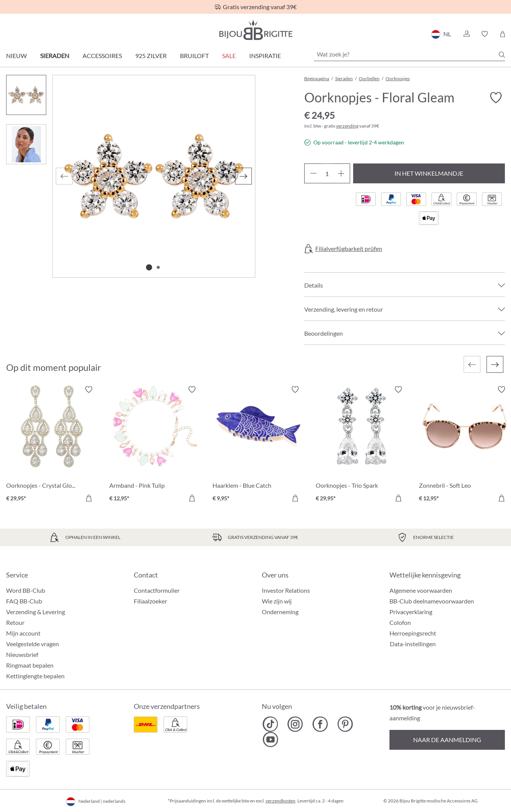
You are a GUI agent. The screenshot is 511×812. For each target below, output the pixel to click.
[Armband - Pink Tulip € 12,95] (155, 445)
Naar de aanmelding (447, 740)
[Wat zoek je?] (409, 54)
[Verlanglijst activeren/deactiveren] (496, 98)
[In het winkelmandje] (89, 498)
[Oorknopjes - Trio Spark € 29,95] (362, 445)
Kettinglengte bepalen (35, 676)
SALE (229, 56)
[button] (466, 34)
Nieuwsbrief (22, 654)
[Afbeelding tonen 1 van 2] (149, 267)
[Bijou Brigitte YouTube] (270, 739)
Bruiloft (194, 56)
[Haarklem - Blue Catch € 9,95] (258, 445)
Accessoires (102, 56)
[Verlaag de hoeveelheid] (313, 173)
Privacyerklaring (411, 612)
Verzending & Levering (36, 612)
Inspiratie (265, 56)
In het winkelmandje (429, 173)
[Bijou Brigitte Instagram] (295, 724)
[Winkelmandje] (502, 34)
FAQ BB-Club (24, 601)
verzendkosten (281, 801)
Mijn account (23, 633)
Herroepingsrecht (413, 633)
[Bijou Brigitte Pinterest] (345, 724)
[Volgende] (243, 176)
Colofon (400, 622)
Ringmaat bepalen (30, 665)
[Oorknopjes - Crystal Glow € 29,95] (52, 445)
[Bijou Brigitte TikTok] (270, 724)
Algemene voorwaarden (421, 590)
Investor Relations (286, 590)
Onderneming (280, 612)
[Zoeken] (502, 55)
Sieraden (55, 56)
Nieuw (16, 56)
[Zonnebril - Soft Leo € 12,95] (465, 445)
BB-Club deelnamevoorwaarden (432, 601)
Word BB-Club (26, 590)
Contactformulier (157, 590)
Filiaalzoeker (150, 601)
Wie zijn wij (277, 601)
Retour (15, 622)
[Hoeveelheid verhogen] (341, 173)
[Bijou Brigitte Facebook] (320, 724)
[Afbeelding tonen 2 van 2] (158, 267)
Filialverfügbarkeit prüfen (349, 249)
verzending (347, 126)
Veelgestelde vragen (32, 644)
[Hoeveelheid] (327, 173)
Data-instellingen (413, 644)
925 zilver (151, 56)
